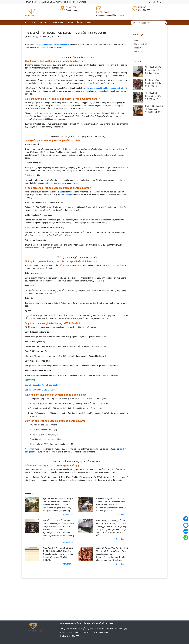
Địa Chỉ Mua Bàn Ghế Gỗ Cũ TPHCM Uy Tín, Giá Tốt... (153, 83)
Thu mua (138, 52)
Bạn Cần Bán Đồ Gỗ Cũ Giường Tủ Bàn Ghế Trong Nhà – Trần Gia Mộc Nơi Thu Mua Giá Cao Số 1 (58, 502)
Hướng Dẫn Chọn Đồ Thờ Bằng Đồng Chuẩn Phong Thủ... (154, 109)
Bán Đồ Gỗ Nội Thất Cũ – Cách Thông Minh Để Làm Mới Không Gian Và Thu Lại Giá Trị (111, 502)
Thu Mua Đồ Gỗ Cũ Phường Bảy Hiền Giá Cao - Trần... (153, 70)
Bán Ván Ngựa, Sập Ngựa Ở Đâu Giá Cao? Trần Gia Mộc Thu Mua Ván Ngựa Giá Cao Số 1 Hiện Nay (111, 523)
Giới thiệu (43, 23)
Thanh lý (138, 48)
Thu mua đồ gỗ (74, 23)
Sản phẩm (57, 23)
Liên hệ (89, 23)
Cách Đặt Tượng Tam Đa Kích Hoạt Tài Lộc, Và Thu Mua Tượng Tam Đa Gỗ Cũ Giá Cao (112, 551)
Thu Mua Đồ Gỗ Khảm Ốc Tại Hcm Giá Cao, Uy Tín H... (153, 96)
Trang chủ (30, 23)
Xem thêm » (68, 515)
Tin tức (137, 40)
